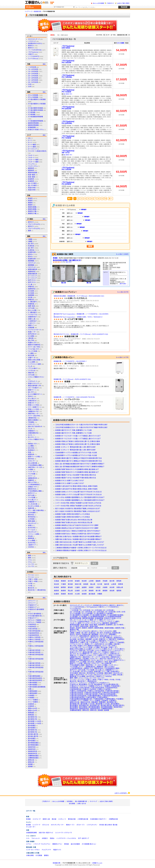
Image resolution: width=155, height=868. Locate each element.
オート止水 (31, 530)
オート (30, 140)
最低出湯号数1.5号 (34, 386)
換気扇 (66, 844)
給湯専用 (31, 179)
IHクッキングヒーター (58, 825)
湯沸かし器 (46, 819)
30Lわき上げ (32, 523)
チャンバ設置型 (33, 700)
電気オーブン (70, 825)
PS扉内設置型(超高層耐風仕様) (81, 699)
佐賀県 (56, 594)
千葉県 (63, 584)
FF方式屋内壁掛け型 (35, 616)
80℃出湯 (31, 495)
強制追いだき (32, 444)
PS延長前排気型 (34, 633)
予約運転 (31, 422)
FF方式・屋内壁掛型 (35, 614)
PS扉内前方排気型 (34, 650)
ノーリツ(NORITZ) (34, 56)
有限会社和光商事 (60, 296)
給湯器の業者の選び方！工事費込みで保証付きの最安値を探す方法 (79, 458)
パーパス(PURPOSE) (35, 50)
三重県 (77, 587)
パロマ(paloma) (33, 52)
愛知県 (70, 587)
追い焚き (31, 244)
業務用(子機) (32, 211)
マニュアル (31, 164)
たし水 (30, 366)
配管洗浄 (31, 454)
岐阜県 (56, 587)
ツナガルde (32, 371)
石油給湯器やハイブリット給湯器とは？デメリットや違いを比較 (76, 453)
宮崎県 (84, 594)
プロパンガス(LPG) (34, 224)
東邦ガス (31, 46)
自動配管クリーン (34, 502)
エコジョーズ (37, 819)
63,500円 (121, 172)
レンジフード (36, 825)
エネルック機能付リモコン (36, 377)
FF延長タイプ (32, 605)
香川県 (98, 591)
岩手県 (70, 581)
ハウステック (32, 41)
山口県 (84, 591)
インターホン (32, 472)
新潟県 (86, 584)
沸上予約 (31, 340)
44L (29, 138)
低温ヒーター (32, 332)
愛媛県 (105, 591)
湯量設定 (31, 480)
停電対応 (31, 287)
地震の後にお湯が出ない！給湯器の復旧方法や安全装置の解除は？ (78, 536)
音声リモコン (32, 280)
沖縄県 (100, 594)
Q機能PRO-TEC (33, 411)
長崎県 (63, 594)
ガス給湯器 (32, 112)
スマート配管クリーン (35, 407)
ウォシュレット (36, 838)
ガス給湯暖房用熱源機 (36, 117)
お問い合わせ (82, 804)
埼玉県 (56, 584)
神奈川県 (78, 584)
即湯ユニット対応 (34, 405)
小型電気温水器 (83, 819)
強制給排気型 (33, 751)
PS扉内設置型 (33, 683)
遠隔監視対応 (33, 478)
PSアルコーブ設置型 (35, 620)
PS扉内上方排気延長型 (36, 642)
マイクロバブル (33, 315)
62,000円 (121, 140)
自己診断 (31, 291)
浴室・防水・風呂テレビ (46, 833)
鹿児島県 (92, 594)
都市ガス (31, 222)
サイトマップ (93, 801)
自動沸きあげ (32, 317)
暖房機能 (31, 261)
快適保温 (31, 304)
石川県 (100, 584)
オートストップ (32, 149)
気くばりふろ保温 (34, 506)
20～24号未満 (33, 74)
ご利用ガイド (110, 3)
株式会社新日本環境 (60, 260)
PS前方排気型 (33, 629)
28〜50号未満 (33, 82)
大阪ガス (31, 54)
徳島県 (91, 591)
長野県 (121, 584)
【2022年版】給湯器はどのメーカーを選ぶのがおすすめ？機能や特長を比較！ (81, 425)
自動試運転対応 (33, 433)
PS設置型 (31, 695)
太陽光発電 (30, 855)
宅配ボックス (57, 850)
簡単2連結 (32, 521)
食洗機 (28, 825)
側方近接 (31, 355)
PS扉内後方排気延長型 (36, 667)
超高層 (30, 764)
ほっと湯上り (32, 398)
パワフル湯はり (33, 368)
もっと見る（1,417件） (123, 357)
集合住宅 (31, 588)
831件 (68, 262)
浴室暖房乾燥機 (31, 833)
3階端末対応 (32, 418)
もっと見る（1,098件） (123, 254)
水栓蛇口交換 (81, 317)
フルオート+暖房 (33, 160)
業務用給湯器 (33, 173)
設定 (94, 563)
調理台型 (31, 760)
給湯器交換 (71, 296)
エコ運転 (31, 353)
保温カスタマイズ (34, 383)
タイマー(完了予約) (34, 347)
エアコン (29, 844)
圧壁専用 (31, 704)
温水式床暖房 (75, 844)
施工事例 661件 (75, 260)
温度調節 (31, 295)
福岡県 (119, 591)
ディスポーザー (31, 827)
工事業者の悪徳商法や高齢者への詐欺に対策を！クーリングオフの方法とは (81, 548)
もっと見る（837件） (123, 292)
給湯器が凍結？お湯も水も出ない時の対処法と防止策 (74, 520)
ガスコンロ (46, 825)
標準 (30, 231)
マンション (31, 575)
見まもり (31, 396)
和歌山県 (120, 587)
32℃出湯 (31, 308)
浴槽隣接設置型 (33, 756)
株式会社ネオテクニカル (61, 334)
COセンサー (32, 424)
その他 (30, 584)
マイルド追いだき (33, 349)
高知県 (112, 591)
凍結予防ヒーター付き (35, 467)
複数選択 (84, 209)
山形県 (91, 581)
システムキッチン (92, 825)
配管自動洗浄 (33, 269)
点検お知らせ (32, 401)
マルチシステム (33, 166)
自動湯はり (32, 431)
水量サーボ (32, 358)
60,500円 (121, 111)
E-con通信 (32, 362)
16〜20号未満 (33, 71)
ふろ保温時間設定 (34, 485)
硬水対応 (31, 459)
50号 (30, 84)
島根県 (63, 591)
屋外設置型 (32, 738)
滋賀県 (84, 587)
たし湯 (30, 284)
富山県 (93, 584)
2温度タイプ (32, 545)
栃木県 (112, 581)
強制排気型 (32, 747)
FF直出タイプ (32, 618)
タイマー (31, 476)
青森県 (63, 581)
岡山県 (70, 591)
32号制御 (31, 519)
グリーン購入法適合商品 (36, 510)
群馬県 (119, 581)
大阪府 (98, 587)
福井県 (107, 584)
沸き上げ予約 (32, 482)
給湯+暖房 (32, 175)
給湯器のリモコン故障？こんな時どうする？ (70, 481)
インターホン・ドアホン (33, 850)
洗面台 (52, 838)
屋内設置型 (32, 726)
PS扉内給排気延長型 (35, 678)
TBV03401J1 (98, 317)
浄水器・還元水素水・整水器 (108, 825)
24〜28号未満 (33, 80)
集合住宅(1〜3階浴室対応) (37, 590)
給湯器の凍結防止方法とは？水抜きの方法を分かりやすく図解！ (77, 525)
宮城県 (77, 581)
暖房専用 (31, 168)
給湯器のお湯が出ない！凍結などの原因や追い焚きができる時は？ (78, 531)
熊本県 (70, 594)
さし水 (30, 429)
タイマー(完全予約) (34, 416)
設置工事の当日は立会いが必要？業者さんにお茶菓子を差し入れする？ (80, 542)
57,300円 (121, 65)
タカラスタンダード (34, 39)
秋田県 (84, 581)
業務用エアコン (57, 844)
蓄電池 (46, 855)
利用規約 (70, 801)
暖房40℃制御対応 (34, 345)
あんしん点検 (32, 310)
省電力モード (32, 403)
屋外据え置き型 (33, 734)
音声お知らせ (32, 334)
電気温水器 (72, 819)
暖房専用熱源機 (33, 123)
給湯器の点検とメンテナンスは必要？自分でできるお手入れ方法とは (79, 492)
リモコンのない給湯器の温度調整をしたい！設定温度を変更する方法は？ (80, 497)
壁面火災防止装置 (34, 360)
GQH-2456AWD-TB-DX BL (86, 397)
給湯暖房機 (32, 127)
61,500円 (121, 126)
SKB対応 (31, 547)
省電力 (30, 525)
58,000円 (121, 95)
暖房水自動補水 (33, 420)
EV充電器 (39, 855)
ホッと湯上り (32, 500)
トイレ (28, 838)
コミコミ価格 (121, 43)
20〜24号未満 (33, 76)
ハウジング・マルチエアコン (42, 844)
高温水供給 (32, 188)
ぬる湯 (30, 297)
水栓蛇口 (45, 838)
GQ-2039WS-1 (81, 361)
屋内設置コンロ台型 (35, 721)
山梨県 (114, 584)
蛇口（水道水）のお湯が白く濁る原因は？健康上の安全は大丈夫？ (78, 509)
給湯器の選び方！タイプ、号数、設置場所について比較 (74, 430)
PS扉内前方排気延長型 (36, 655)
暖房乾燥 (31, 538)
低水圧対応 (32, 528)
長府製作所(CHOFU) (35, 43)
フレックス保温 (33, 351)
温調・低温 (31, 306)
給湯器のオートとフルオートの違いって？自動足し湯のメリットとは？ (78, 436)
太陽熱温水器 (113, 819)
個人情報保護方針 (81, 801)
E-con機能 (32, 541)
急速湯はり (32, 450)
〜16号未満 (32, 67)
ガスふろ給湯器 (33, 95)
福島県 (98, 581)
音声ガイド (31, 493)
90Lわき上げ (32, 532)
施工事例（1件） (68, 94)
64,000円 (121, 186)
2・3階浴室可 (32, 302)
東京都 (70, 584)
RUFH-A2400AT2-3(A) (100, 334)
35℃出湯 (31, 375)
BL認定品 (31, 246)
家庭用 (30, 198)
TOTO (90, 317)
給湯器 (55, 258)
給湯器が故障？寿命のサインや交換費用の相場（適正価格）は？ (77, 469)
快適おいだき (32, 343)
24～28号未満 (33, 78)
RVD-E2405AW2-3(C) (96, 296)
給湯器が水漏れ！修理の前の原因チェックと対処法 (73, 514)
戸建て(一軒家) (33, 579)
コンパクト (31, 564)
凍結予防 (31, 373)
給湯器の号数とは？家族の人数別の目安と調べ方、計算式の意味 (78, 441)
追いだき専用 (32, 183)
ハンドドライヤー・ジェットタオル (66, 838)
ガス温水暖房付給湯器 (36, 108)
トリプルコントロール (35, 330)
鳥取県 (56, 591)
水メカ (30, 435)
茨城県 (105, 581)
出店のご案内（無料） (123, 3)
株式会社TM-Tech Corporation (64, 314)
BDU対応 (31, 448)
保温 (30, 452)
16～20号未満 (33, 69)
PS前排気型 (32, 624)
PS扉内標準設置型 (34, 676)
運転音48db (32, 489)
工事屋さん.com (97, 863)
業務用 (30, 203)
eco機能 (31, 446)
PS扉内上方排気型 (34, 637)
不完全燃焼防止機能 (35, 465)
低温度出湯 (32, 252)
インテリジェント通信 (34, 364)
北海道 (56, 581)
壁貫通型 (31, 713)
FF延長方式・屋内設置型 (36, 609)
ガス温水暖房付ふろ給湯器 (37, 99)
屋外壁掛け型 (33, 730)
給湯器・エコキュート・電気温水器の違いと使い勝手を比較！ (76, 447)
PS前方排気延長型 (34, 631)
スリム (30, 560)
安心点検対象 (33, 463)
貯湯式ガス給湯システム (36, 130)
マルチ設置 (32, 474)
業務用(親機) (32, 207)
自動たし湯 (32, 319)
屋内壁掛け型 (33, 717)
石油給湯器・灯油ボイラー (98, 819)
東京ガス (31, 48)
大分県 (77, 594)
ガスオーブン (81, 825)
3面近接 (31, 338)
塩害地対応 (32, 272)
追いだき (31, 392)
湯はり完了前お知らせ (35, 426)
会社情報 (72, 804)
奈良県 (112, 587)
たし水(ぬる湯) (33, 504)
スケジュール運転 (34, 534)
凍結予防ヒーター (34, 414)
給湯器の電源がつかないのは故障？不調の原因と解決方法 (76, 475)
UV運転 (31, 470)
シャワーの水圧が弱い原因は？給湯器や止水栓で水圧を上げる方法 (78, 503)
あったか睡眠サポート (35, 394)
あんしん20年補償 (98, 3)
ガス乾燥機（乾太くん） (89, 844)
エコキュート (62, 819)
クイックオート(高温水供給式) (37, 151)
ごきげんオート (33, 381)
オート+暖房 (32, 145)
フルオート (31, 155)
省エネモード (32, 437)
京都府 (91, 587)
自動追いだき (32, 487)
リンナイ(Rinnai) (33, 59)
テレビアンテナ (46, 850)
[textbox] (96, 7)
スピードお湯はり (33, 388)
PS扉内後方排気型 (34, 663)
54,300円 (121, 50)
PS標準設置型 (33, 691)
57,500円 (121, 79)
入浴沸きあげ (32, 321)
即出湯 (30, 536)
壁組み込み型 (33, 708)
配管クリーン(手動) (34, 457)
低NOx (30, 254)
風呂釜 (54, 819)
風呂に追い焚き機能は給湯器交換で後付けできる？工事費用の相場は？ (80, 464)
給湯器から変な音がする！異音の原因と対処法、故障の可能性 (76, 486)
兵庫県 (105, 587)
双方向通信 (32, 513)
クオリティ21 (32, 263)
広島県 (77, 591)
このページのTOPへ (122, 793)
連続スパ (31, 325)
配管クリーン (32, 390)
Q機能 (30, 239)
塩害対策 (31, 508)
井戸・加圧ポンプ (83, 838)
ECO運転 (31, 336)
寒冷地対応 (32, 517)
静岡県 (63, 587)
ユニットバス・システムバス (64, 833)
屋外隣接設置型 (33, 743)
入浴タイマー (32, 323)
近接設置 (31, 327)
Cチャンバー (32, 601)
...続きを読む (123, 284)
